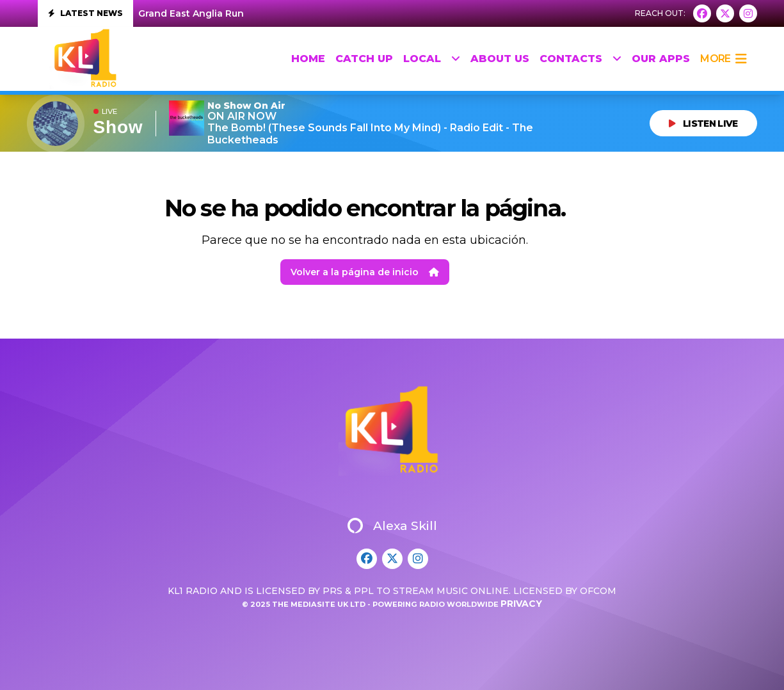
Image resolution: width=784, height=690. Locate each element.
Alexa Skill (392, 526)
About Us (500, 59)
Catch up (364, 59)
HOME (308, 59)
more (723, 59)
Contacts (580, 59)
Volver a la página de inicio (365, 272)
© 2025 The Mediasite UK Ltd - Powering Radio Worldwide (371, 604)
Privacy (521, 604)
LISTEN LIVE (703, 124)
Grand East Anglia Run (191, 13)
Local (432, 59)
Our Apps (661, 59)
